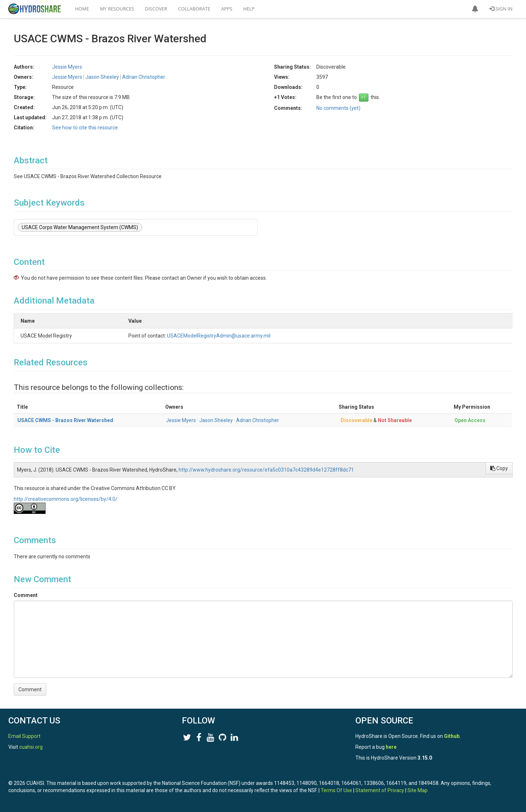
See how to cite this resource (85, 128)
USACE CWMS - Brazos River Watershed (65, 420)
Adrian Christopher (144, 77)
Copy (499, 468)
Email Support (24, 736)
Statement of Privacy (380, 790)
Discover (156, 9)
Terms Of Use (336, 790)
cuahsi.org (31, 747)
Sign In (501, 9)
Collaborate (194, 9)
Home (82, 9)
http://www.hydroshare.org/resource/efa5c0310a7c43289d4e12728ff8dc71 (266, 470)
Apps (227, 9)
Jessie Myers (67, 67)
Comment (26, 595)
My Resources (117, 9)
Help (249, 9)
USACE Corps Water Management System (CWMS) (80, 227)
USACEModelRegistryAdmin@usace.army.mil (257, 336)
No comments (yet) (338, 108)
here (391, 747)
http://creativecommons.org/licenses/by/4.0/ (66, 499)
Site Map (418, 790)
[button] (475, 9)
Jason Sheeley (102, 77)
